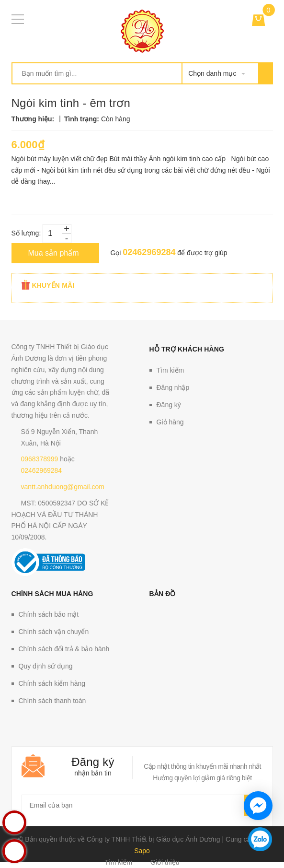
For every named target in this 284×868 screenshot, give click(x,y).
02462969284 (149, 252)
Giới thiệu (165, 862)
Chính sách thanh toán (52, 701)
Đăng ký (169, 405)
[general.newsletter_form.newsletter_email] (142, 805)
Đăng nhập (173, 387)
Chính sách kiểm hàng (52, 683)
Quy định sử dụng (46, 666)
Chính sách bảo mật (49, 614)
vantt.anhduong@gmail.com (63, 487)
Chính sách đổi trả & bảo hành (64, 649)
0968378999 (40, 459)
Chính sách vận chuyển (54, 632)
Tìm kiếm (170, 370)
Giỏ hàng (170, 422)
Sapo (142, 851)
